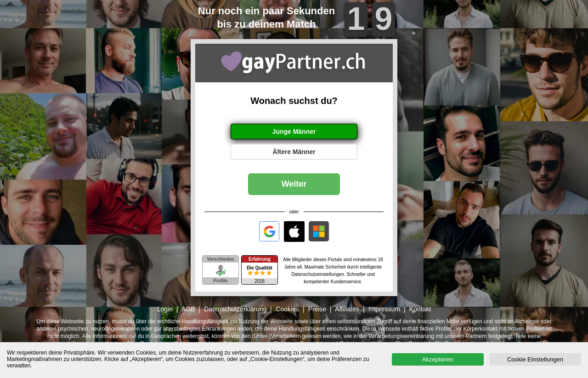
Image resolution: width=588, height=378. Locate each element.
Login (165, 309)
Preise (317, 309)
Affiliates (347, 309)
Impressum (384, 309)
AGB (188, 309)
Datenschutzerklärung (235, 309)
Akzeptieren (438, 359)
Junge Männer (294, 132)
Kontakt (420, 309)
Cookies (287, 309)
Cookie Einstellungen (535, 359)
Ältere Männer (294, 152)
